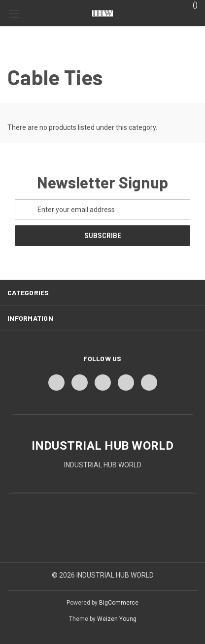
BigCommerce (119, 603)
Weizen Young (117, 619)
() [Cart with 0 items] (190, 4)
